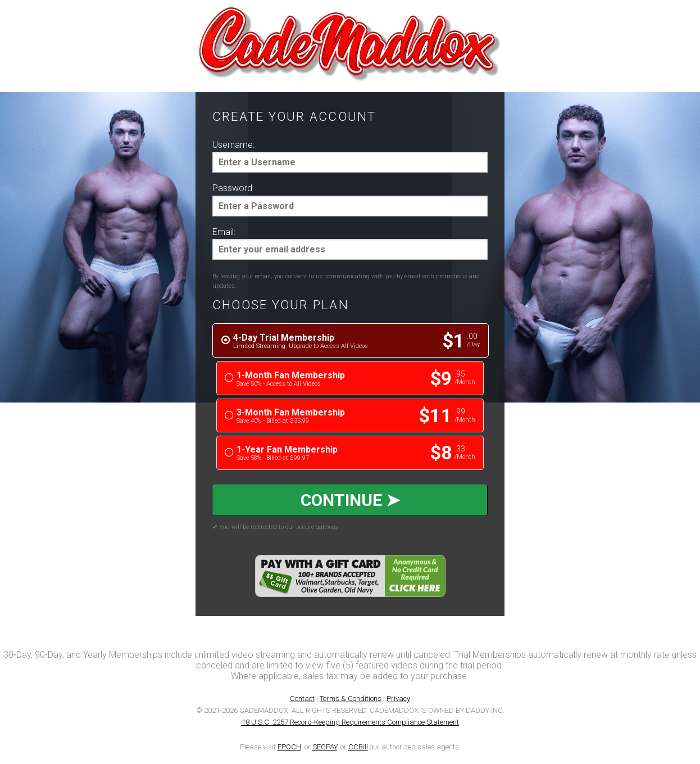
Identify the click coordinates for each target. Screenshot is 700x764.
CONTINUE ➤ (350, 499)
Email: (224, 232)
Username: (233, 145)
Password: (233, 188)
